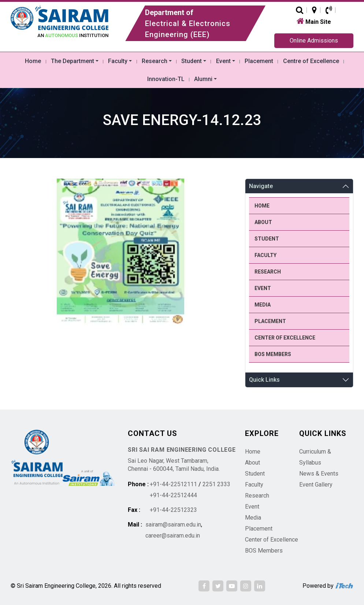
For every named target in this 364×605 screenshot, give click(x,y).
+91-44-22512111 (173, 484)
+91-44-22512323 (173, 510)
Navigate (261, 186)
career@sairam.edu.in (173, 536)
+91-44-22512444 (173, 495)
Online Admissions (314, 41)
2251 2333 (216, 484)
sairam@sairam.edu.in (173, 525)
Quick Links (264, 380)
